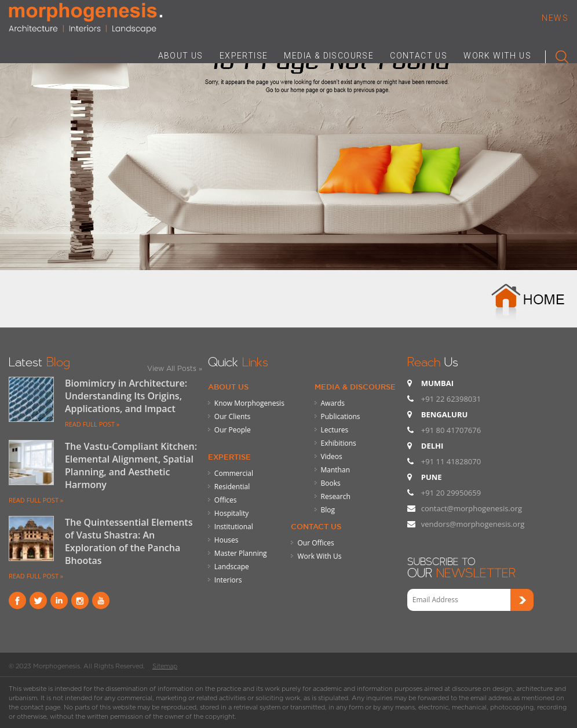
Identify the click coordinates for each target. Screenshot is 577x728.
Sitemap (165, 666)
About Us (228, 387)
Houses (227, 540)
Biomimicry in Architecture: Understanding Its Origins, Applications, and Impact (126, 396)
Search (557, 54)
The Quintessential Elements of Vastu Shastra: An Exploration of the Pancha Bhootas (129, 541)
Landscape (232, 567)
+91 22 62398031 (451, 399)
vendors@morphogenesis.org (473, 524)
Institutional (234, 527)
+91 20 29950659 (451, 493)
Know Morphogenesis (249, 403)
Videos (332, 456)
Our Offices (315, 543)
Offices (226, 500)
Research (336, 496)
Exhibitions (339, 443)
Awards (333, 403)
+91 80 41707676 (451, 430)
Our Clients (232, 416)
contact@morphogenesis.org (472, 508)
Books (331, 483)
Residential (232, 487)
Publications (341, 416)
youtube (101, 600)
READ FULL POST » (92, 424)
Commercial (234, 473)
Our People (233, 430)
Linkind (59, 600)
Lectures (335, 430)
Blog (328, 510)
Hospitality (231, 513)
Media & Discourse (355, 387)
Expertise (229, 457)
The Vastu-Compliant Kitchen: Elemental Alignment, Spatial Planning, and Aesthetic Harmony (131, 465)
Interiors (228, 580)
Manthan (335, 470)
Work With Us (319, 556)
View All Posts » (175, 368)
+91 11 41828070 (451, 461)
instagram (80, 600)
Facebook (17, 600)
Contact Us (316, 526)
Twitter (38, 600)
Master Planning (241, 553)
